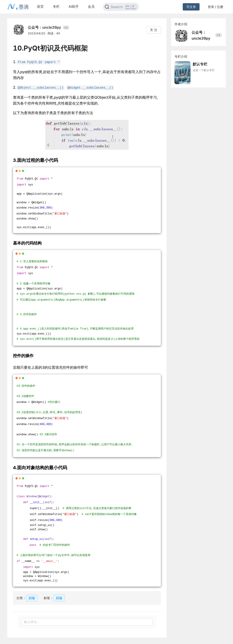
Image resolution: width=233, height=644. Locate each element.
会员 (91, 6)
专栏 (56, 6)
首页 (40, 6)
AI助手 (74, 6)
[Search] (121, 7)
